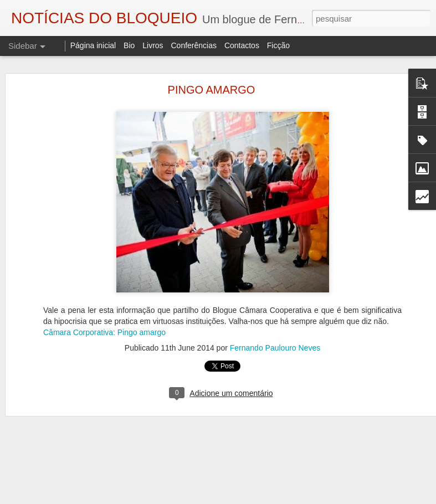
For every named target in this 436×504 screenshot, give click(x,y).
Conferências (194, 45)
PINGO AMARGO (212, 90)
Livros (153, 45)
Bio (129, 45)
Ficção (278, 45)
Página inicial (93, 45)
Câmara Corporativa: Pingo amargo (104, 332)
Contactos (242, 45)
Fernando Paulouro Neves (275, 348)
